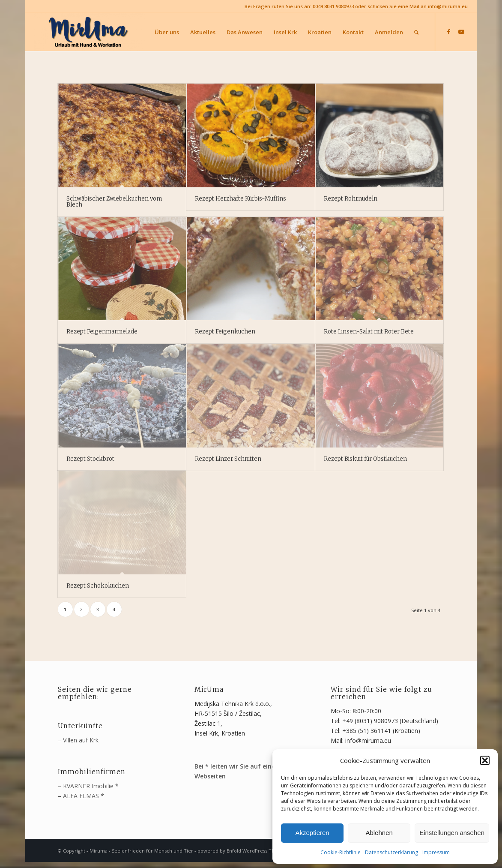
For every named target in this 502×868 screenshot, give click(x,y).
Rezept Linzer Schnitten (228, 459)
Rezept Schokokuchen (98, 586)
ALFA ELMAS (81, 796)
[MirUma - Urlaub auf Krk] (90, 32)
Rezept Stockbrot (90, 459)
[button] (485, 760)
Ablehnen (379, 833)
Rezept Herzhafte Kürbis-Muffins (241, 199)
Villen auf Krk (81, 740)
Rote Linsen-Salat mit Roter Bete (369, 332)
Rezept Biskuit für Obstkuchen (365, 459)
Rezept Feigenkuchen (225, 332)
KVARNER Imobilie (88, 786)
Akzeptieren (312, 833)
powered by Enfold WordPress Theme (241, 851)
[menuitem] (167, 32)
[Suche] (416, 32)
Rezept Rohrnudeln (351, 199)
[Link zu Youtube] (461, 32)
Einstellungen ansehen (452, 833)
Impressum (436, 852)
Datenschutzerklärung (391, 852)
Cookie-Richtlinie (341, 852)
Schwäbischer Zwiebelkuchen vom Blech (114, 202)
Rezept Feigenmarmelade (102, 332)
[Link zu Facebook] (448, 32)
